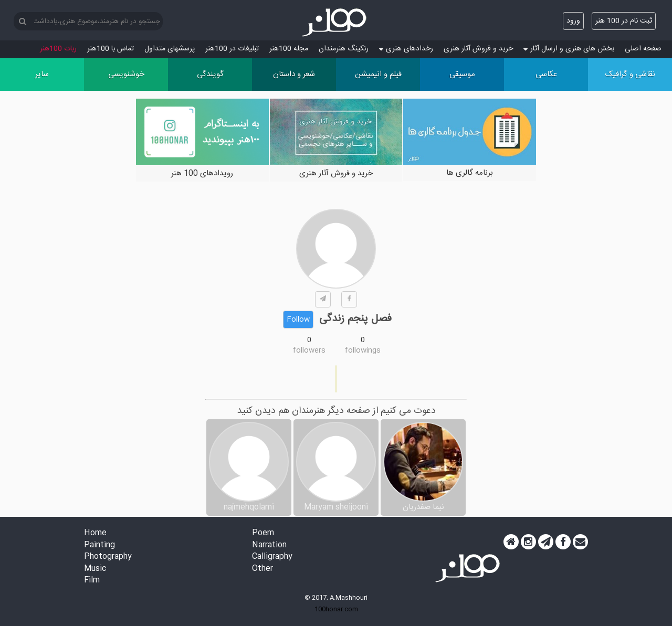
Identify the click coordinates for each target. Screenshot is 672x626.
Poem (263, 533)
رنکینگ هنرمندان (344, 49)
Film (92, 581)
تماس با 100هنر (111, 49)
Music (95, 569)
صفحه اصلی (643, 49)
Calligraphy (272, 557)
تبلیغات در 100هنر (232, 49)
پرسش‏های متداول (170, 49)
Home (95, 533)
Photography (108, 557)
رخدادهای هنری (406, 49)
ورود (573, 21)
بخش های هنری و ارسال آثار (569, 49)
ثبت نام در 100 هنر (624, 21)
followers (309, 351)
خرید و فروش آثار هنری (478, 49)
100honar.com (336, 609)
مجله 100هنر (289, 49)
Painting (99, 545)
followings (363, 351)
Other (262, 569)
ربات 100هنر (58, 49)
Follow (298, 320)
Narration (269, 545)
